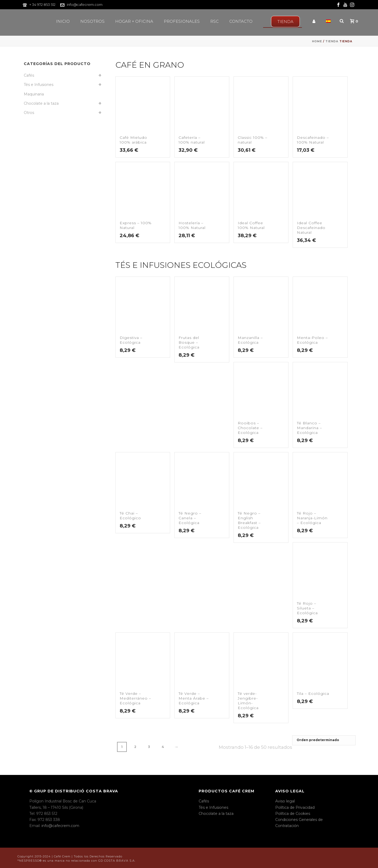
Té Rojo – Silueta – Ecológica (307, 608)
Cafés (29, 75)
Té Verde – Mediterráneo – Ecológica (135, 698)
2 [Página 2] (135, 747)
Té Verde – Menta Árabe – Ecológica (194, 698)
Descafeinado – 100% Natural (313, 140)
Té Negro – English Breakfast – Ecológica (249, 520)
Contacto (241, 21)
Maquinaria (34, 94)
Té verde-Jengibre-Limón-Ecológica (248, 701)
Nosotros (92, 21)
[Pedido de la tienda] (324, 740)
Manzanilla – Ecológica (250, 340)
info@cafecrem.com (85, 4)
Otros (29, 113)
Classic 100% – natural (253, 140)
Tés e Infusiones (39, 85)
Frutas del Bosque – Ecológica (189, 342)
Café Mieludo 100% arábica (133, 140)
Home (317, 41)
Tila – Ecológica (313, 694)
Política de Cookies (293, 814)
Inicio (63, 21)
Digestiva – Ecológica (131, 340)
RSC (214, 21)
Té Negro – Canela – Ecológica (190, 518)
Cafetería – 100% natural (192, 140)
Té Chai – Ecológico (130, 516)
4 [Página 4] (163, 747)
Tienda (332, 41)
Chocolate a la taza (41, 103)
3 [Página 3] (149, 747)
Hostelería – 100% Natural (192, 225)
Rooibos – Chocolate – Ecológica (250, 428)
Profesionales (182, 21)
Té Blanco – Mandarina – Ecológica (309, 428)
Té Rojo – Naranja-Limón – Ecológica (312, 518)
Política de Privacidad (295, 807)
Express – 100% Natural (136, 225)
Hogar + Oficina (134, 21)
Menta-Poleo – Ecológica (312, 340)
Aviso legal (285, 801)
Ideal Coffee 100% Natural (251, 225)
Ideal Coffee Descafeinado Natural (311, 228)
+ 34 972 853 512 (42, 4)
